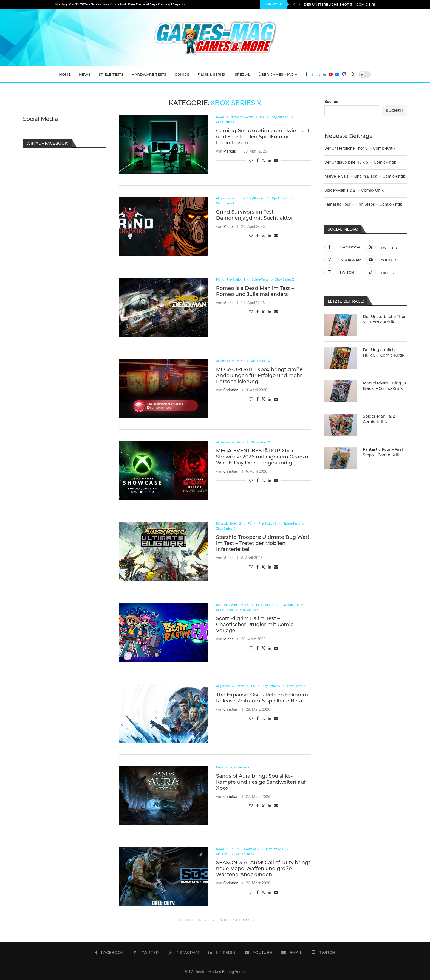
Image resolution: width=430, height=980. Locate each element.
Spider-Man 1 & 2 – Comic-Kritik (354, 190)
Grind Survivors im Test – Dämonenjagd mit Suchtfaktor (255, 216)
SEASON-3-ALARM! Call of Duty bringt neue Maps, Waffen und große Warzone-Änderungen (263, 870)
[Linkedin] (324, 74)
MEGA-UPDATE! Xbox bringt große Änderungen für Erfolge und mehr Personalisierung (259, 376)
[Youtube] (331, 74)
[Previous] (294, 4)
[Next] (299, 4)
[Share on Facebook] (258, 161)
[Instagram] (318, 74)
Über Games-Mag (276, 74)
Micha (228, 228)
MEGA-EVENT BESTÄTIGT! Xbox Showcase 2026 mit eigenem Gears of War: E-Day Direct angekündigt (263, 457)
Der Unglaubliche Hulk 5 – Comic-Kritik (360, 162)
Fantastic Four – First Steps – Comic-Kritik (363, 204)
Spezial (242, 74)
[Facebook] (306, 74)
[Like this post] (251, 161)
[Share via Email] (276, 161)
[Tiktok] (385, 272)
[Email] (337, 74)
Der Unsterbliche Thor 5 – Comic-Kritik (342, 5)
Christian (231, 391)
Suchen (331, 102)
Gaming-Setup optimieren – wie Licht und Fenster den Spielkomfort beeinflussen (263, 138)
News (85, 74)
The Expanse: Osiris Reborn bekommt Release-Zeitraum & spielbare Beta (263, 704)
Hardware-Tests (149, 74)
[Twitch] (344, 74)
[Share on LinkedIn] (270, 161)
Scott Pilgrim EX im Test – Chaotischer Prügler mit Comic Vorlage (255, 626)
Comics (182, 74)
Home (65, 74)
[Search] (353, 74)
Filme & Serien (212, 74)
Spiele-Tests (111, 74)
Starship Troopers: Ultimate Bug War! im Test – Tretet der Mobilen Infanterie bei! (263, 544)
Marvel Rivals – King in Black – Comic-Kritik (365, 176)
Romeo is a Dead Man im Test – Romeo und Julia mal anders (255, 292)
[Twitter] (312, 74)
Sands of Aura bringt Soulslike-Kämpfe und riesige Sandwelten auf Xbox (261, 783)
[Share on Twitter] (263, 161)
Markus (230, 152)
